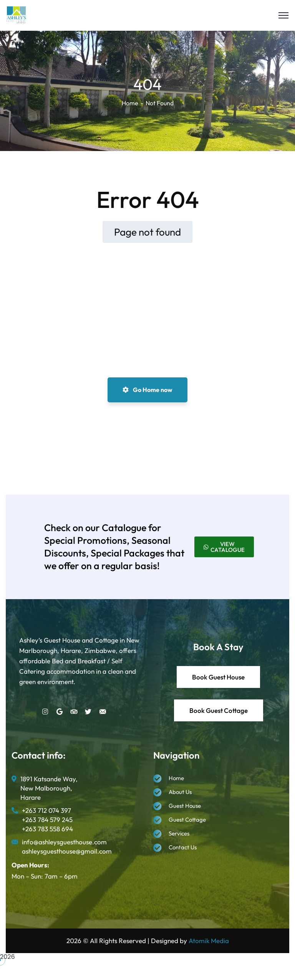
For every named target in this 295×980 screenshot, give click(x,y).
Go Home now (147, 390)
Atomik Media (209, 941)
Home (130, 103)
